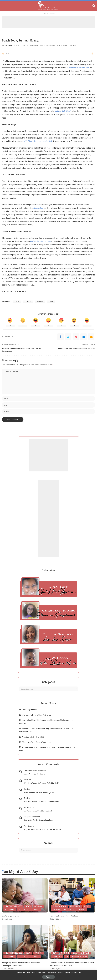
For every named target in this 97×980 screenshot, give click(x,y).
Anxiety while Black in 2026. (33, 737)
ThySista (8, 45)
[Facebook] (60, 337)
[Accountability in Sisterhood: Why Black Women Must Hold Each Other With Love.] (72, 942)
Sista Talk (10, 909)
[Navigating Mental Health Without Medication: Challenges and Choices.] (25, 942)
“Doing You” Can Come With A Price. (37, 742)
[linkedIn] (84, 337)
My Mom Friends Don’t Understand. (38, 811)
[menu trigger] (5, 6)
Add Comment (32, 45)
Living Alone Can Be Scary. (34, 774)
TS (20, 909)
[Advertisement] (49, 22)
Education (76, 906)
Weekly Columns (70, 45)
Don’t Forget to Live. (30, 710)
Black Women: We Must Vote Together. (39, 792)
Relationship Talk (82, 953)
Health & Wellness (47, 45)
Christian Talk (60, 906)
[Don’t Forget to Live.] (25, 895)
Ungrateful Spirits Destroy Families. (38, 820)
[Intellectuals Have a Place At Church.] (72, 895)
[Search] (94, 6)
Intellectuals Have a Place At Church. (37, 715)
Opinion (59, 45)
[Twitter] (68, 337)
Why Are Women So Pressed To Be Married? (41, 783)
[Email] (91, 337)
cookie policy (76, 972)
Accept (49, 977)
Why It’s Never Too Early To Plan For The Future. (42, 829)
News (29, 906)
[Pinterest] (76, 337)
